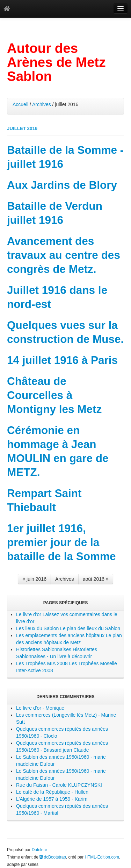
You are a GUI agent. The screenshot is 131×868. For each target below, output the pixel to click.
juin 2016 (34, 579)
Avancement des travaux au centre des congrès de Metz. (64, 255)
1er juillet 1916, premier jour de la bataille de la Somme (61, 542)
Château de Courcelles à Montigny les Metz (54, 395)
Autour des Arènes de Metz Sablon (56, 62)
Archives (42, 104)
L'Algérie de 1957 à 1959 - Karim (52, 799)
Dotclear (39, 850)
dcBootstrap (53, 857)
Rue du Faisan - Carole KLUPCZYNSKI (59, 785)
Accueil (20, 104)
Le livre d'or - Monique (40, 708)
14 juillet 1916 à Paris (62, 360)
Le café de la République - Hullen (52, 792)
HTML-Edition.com (102, 857)
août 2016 (96, 579)
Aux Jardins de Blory (62, 185)
